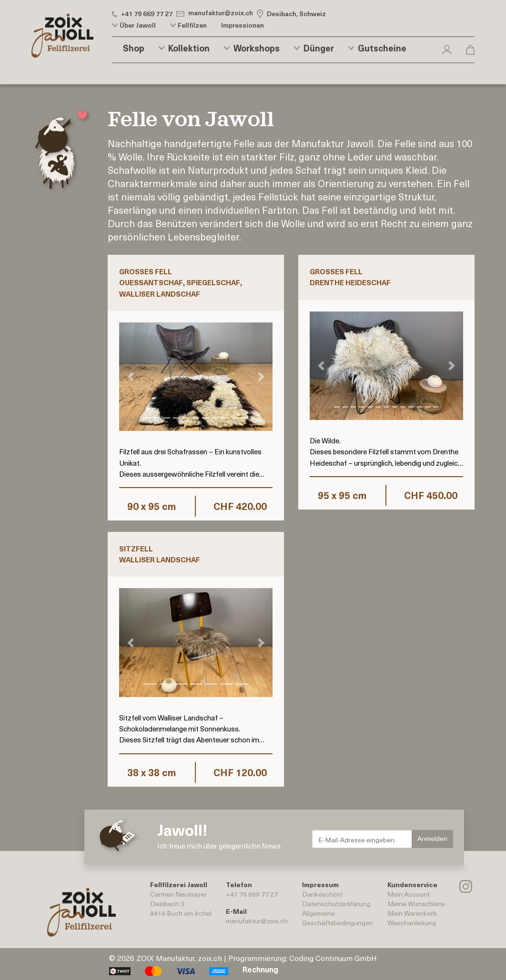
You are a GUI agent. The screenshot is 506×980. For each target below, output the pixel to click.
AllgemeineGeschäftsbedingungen (338, 918)
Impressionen (243, 25)
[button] (447, 48)
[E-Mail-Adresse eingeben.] (362, 839)
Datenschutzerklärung (336, 904)
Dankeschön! (322, 894)
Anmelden (432, 838)
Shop (134, 48)
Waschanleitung (412, 923)
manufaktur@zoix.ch (257, 921)
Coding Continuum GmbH (333, 958)
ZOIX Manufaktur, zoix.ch (179, 958)
